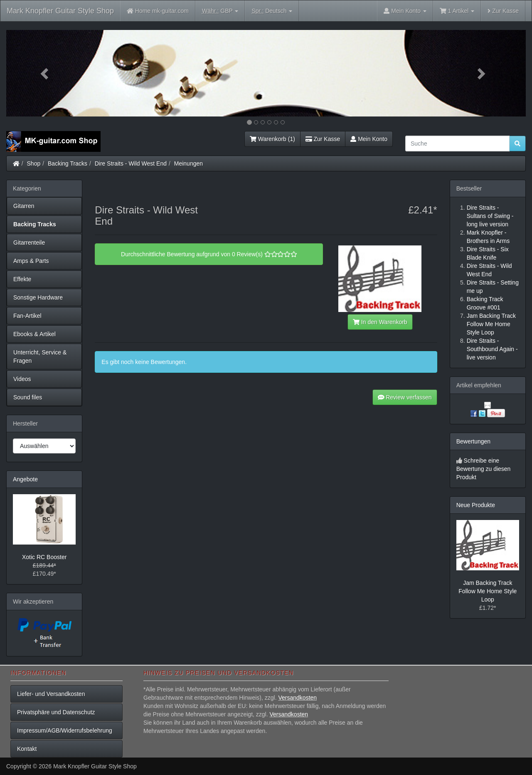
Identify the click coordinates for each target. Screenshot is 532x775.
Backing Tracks (68, 163)
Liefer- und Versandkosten (51, 694)
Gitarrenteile (29, 243)
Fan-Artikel (27, 316)
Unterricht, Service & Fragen (40, 357)
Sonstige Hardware (38, 297)
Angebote (25, 479)
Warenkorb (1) (272, 139)
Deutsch (272, 11)
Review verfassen (405, 397)
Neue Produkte (476, 505)
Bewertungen (474, 441)
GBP (220, 11)
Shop (34, 163)
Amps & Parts (31, 261)
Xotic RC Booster (44, 557)
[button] (45, 73)
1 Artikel (457, 11)
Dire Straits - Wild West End (131, 163)
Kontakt (27, 749)
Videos (22, 379)
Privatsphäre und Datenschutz (56, 712)
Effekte (22, 279)
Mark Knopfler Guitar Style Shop (60, 11)
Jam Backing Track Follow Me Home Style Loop (488, 591)
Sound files (28, 397)
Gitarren (24, 206)
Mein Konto (369, 139)
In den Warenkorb (380, 322)
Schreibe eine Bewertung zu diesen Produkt (484, 469)
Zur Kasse (503, 11)
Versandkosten (297, 698)
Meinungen (188, 163)
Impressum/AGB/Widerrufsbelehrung (65, 730)
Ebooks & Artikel (34, 334)
